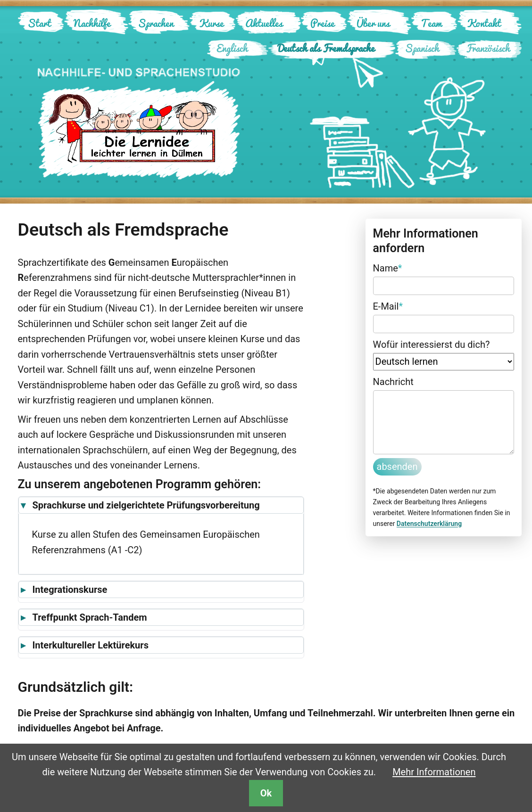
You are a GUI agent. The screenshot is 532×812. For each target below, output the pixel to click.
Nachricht (393, 382)
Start (39, 23)
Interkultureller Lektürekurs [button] (91, 645)
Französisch (488, 48)
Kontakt (484, 23)
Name (388, 267)
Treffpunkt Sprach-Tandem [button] (90, 617)
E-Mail (388, 305)
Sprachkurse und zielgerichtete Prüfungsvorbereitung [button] (146, 505)
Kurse (211, 23)
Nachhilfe (92, 23)
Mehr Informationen (434, 772)
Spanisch (422, 48)
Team (431, 23)
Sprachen (156, 23)
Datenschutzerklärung (429, 524)
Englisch (232, 48)
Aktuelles (264, 23)
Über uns (373, 23)
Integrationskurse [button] (70, 590)
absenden (397, 467)
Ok (266, 793)
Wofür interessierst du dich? (432, 344)
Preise (322, 23)
